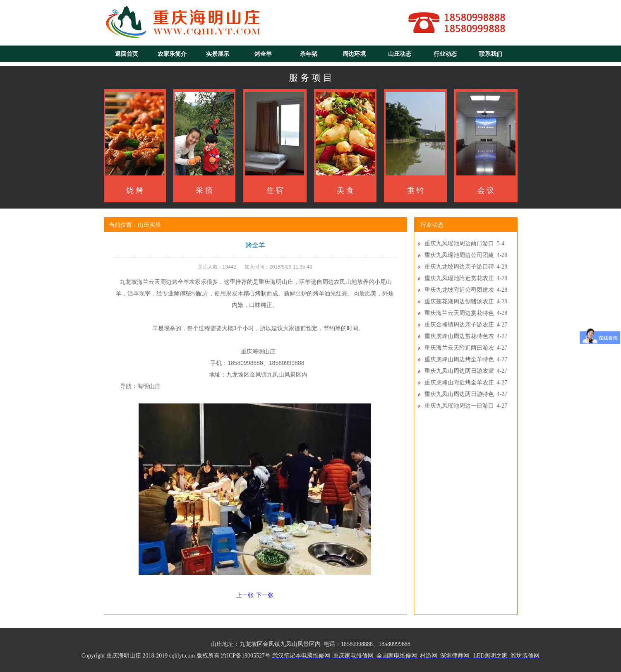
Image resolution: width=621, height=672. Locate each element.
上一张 (245, 595)
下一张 (265, 595)
